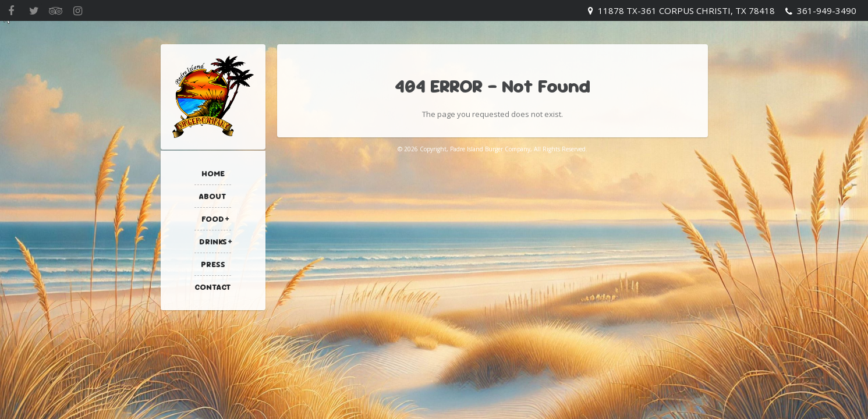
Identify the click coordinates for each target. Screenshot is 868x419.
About (213, 196)
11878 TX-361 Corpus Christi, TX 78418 (686, 10)
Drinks (213, 242)
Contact (213, 287)
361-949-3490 (827, 10)
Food (213, 219)
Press (213, 264)
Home (213, 173)
